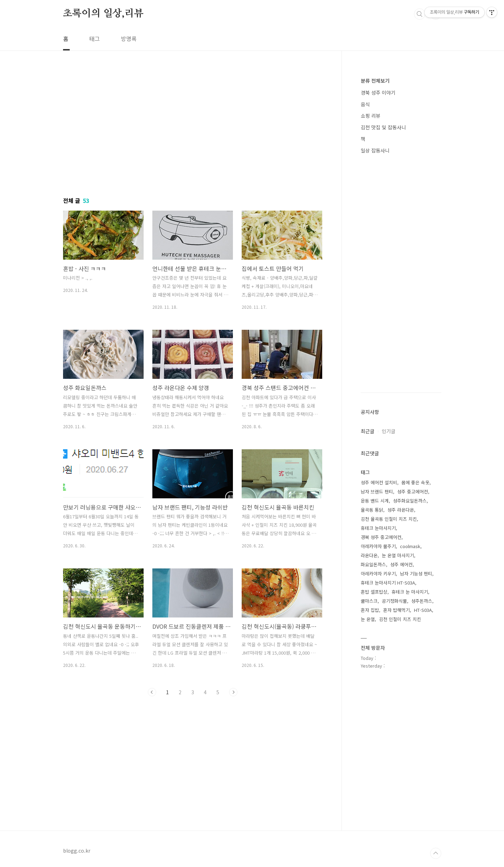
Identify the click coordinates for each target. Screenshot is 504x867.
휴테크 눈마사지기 (378, 528)
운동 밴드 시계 (375, 501)
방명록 (129, 39)
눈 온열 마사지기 (398, 555)
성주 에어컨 (401, 564)
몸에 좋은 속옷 (415, 482)
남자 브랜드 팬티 (377, 491)
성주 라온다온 (401, 510)
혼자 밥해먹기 (396, 610)
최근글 (368, 431)
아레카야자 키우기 (378, 574)
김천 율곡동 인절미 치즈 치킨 (389, 519)
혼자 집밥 (370, 610)
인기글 (389, 431)
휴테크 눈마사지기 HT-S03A (388, 583)
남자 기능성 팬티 (416, 574)
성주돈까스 (422, 601)
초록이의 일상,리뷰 (103, 14)
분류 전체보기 (375, 81)
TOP (436, 853)
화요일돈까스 (373, 564)
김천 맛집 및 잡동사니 (383, 127)
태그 (95, 39)
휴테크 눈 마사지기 (410, 592)
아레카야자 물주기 (378, 546)
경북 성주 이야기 (378, 93)
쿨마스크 (369, 601)
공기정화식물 (394, 601)
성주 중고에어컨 (413, 491)
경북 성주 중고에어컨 (381, 537)
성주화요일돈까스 (410, 501)
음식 (365, 104)
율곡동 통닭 (372, 510)
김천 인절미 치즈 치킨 (400, 619)
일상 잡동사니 (375, 150)
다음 (233, 692)
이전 (152, 692)
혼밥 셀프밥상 (374, 592)
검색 (420, 14)
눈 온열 (368, 619)
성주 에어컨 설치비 (379, 482)
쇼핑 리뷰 (371, 116)
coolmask (410, 546)
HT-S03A (423, 610)
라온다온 (369, 555)
